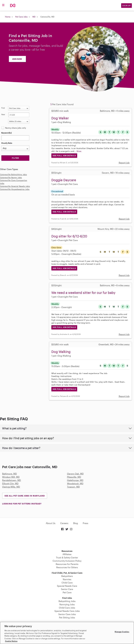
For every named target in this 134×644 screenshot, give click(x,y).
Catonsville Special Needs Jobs (15, 186)
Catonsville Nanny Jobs (11, 177)
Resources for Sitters (67, 567)
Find (3, 108)
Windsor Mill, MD (11, 477)
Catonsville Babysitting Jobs (13, 174)
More (79, 151)
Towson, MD (73, 487)
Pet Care (67, 592)
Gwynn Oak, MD (75, 474)
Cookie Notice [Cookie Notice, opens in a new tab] (11, 641)
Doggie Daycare (64, 180)
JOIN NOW (17, 59)
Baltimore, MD (9, 474)
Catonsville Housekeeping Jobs (15, 189)
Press (85, 523)
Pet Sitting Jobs (67, 617)
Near (3, 114)
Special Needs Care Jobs (67, 611)
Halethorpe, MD (75, 480)
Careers (64, 523)
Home (8, 17)
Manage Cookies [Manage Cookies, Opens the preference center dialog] (122, 632)
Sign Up (127, 6)
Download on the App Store (67, 540)
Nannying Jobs (67, 604)
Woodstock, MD (75, 483)
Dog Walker (60, 118)
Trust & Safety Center (67, 557)
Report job (124, 163)
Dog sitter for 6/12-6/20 (69, 236)
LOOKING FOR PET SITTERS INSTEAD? (22, 504)
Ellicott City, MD (10, 483)
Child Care (67, 583)
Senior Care (67, 589)
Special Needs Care (67, 586)
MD (34, 17)
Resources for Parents (67, 564)
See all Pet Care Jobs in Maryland (25, 496)
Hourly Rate (7, 143)
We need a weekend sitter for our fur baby (83, 293)
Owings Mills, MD (11, 487)
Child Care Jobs (67, 608)
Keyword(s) (7, 133)
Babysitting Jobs (67, 601)
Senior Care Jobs (67, 614)
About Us (51, 523)
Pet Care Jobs (21, 17)
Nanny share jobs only (16, 128)
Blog (76, 523)
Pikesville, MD (74, 477)
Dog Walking (61, 352)
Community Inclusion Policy (67, 561)
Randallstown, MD (12, 480)
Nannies (67, 579)
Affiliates (67, 554)
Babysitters (67, 576)
